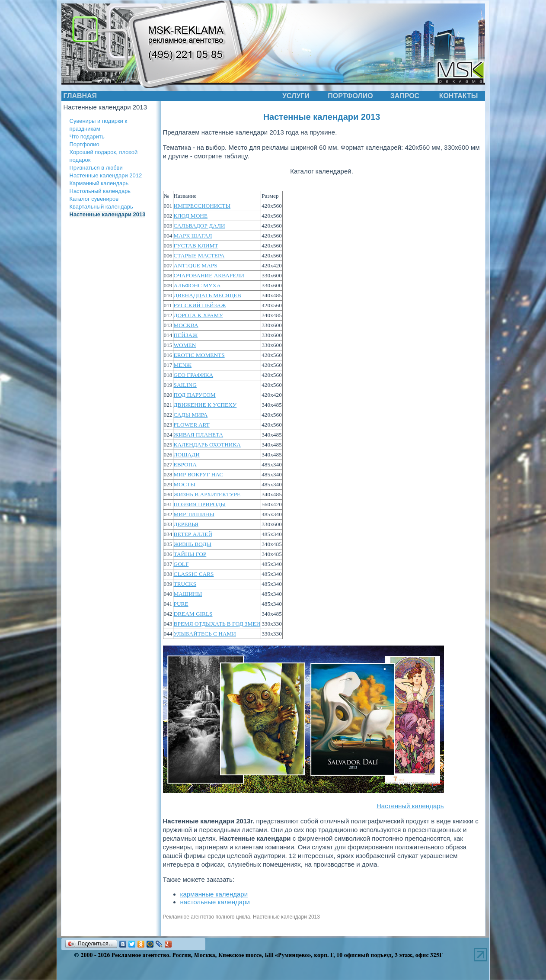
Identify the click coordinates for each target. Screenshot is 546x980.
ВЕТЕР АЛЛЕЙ (193, 534)
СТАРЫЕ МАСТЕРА (199, 255)
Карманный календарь (99, 183)
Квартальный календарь (101, 207)
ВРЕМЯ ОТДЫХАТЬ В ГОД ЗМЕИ (217, 624)
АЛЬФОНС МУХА (197, 285)
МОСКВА (186, 325)
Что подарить (87, 137)
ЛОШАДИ (187, 455)
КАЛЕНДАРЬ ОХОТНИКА (208, 445)
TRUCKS (185, 584)
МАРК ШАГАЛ (193, 236)
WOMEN (185, 345)
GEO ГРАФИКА (194, 375)
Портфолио (85, 144)
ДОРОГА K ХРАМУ (198, 315)
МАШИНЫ (188, 594)
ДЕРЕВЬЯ (186, 524)
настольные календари (215, 902)
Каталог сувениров (94, 199)
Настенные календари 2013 (108, 214)
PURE (181, 604)
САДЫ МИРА (191, 415)
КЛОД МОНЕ (191, 216)
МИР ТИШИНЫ (194, 514)
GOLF (181, 564)
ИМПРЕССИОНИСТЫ (202, 206)
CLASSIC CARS (194, 574)
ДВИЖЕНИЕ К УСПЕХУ (205, 405)
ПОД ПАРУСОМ (195, 395)
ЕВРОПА (185, 464)
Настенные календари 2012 (106, 175)
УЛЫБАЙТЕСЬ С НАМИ (205, 634)
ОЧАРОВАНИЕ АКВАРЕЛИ (209, 275)
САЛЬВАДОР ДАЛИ (200, 226)
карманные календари (214, 894)
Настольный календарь (100, 191)
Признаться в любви (96, 168)
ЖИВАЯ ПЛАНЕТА (199, 435)
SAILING (185, 385)
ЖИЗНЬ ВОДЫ (193, 544)
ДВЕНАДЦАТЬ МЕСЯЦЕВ (208, 295)
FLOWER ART (192, 425)
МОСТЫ (185, 484)
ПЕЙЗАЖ (186, 335)
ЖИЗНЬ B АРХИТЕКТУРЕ (207, 494)
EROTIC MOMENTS (199, 355)
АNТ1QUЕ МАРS (196, 265)
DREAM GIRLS (193, 614)
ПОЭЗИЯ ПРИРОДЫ (200, 504)
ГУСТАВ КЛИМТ (196, 246)
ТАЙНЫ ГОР (190, 554)
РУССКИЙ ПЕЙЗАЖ (200, 305)
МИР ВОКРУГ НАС (199, 474)
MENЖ (183, 365)
